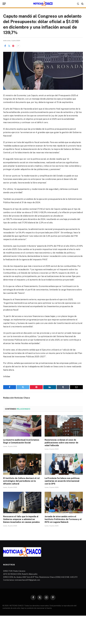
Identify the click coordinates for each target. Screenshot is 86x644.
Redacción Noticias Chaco (17, 398)
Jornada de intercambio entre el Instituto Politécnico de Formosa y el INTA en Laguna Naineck (63, 519)
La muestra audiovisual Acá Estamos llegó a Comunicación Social (21, 441)
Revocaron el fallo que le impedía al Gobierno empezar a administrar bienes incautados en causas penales (21, 519)
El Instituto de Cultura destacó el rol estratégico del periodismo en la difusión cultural (21, 481)
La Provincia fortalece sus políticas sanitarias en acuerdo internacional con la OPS (62, 481)
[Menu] (4, 4)
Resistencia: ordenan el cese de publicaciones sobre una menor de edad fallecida (61, 443)
